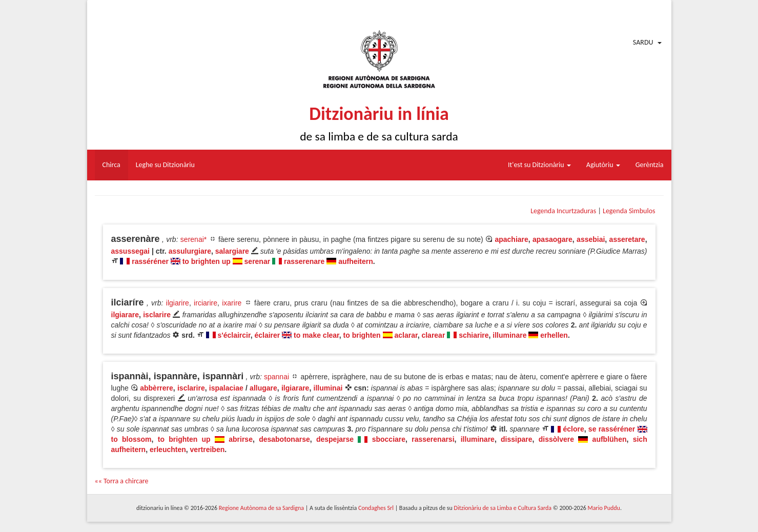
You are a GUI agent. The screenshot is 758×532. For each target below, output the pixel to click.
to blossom (131, 439)
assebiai (591, 239)
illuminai (328, 388)
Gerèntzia (650, 165)
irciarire (206, 303)
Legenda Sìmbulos (629, 211)
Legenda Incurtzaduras (563, 211)
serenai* (193, 239)
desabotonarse (284, 439)
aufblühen (610, 439)
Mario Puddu (604, 508)
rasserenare (304, 261)
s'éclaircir (234, 335)
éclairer (267, 335)
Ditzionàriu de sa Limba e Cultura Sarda (503, 508)
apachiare (511, 239)
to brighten (362, 335)
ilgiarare (125, 315)
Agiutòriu (603, 165)
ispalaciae (226, 388)
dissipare (516, 439)
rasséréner (150, 261)
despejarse (335, 439)
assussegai (131, 251)
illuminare (509, 335)
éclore (573, 429)
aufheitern (356, 261)
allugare (263, 388)
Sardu (643, 42)
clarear (433, 335)
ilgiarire (178, 303)
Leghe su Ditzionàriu (165, 165)
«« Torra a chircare (122, 481)
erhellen (554, 335)
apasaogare (552, 239)
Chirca (111, 165)
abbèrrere (157, 388)
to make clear (316, 335)
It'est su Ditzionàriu (539, 165)
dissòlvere (556, 439)
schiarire (474, 335)
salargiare (232, 251)
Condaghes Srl (376, 508)
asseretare (627, 239)
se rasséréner (612, 429)
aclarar (406, 335)
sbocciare (389, 439)
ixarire (232, 303)
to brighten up (207, 261)
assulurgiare (190, 251)
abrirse (241, 439)
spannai (276, 377)
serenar (258, 261)
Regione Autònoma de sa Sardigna (261, 508)
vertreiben (208, 449)
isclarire (157, 315)
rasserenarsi (433, 439)
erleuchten (168, 449)
